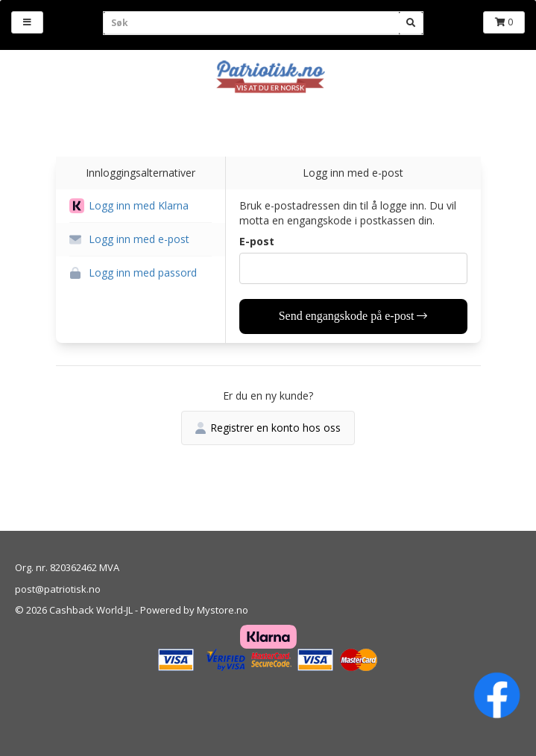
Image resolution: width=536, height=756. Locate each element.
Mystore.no (223, 610)
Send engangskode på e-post (353, 316)
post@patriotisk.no (58, 589)
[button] (141, 206)
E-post (257, 241)
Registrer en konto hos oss (268, 428)
